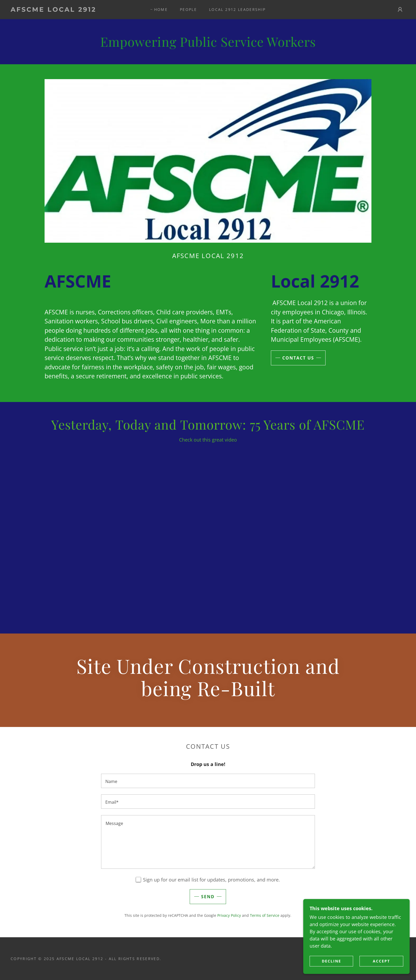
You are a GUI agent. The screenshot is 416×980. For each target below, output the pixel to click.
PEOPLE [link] (188, 9)
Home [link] (161, 9)
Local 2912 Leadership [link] (237, 9)
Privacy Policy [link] (229, 915)
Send (208, 897)
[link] (66, 10)
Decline (332, 961)
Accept (382, 961)
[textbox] (208, 781)
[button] (400, 10)
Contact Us (298, 358)
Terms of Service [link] (265, 915)
